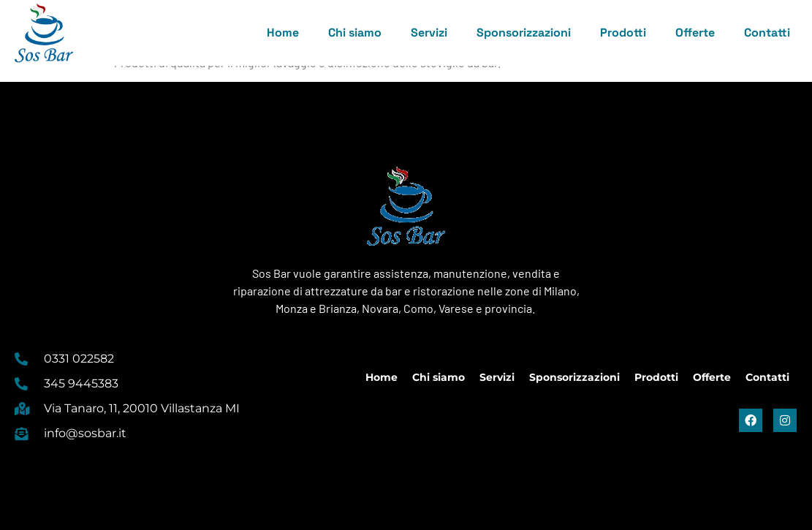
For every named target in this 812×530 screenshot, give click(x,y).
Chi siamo (355, 33)
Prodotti (623, 33)
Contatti (767, 33)
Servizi (429, 33)
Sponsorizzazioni (524, 33)
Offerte (695, 33)
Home (283, 33)
